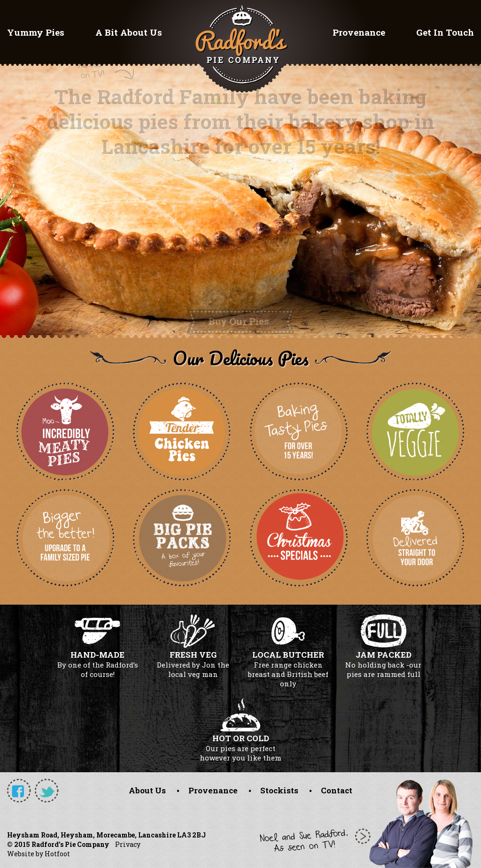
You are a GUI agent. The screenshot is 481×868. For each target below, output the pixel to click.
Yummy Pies (36, 32)
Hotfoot (57, 854)
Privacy (128, 844)
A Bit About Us (129, 32)
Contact (337, 790)
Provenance (359, 32)
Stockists (279, 790)
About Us (147, 790)
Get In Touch (445, 32)
